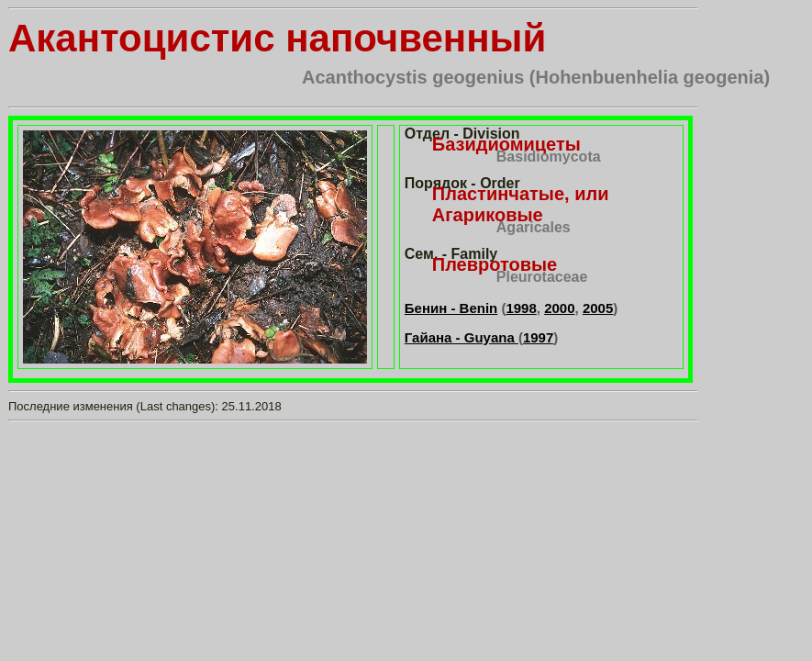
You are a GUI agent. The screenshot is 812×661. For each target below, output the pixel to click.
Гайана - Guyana (462, 337)
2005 (598, 308)
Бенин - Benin (451, 308)
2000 (559, 308)
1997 (538, 337)
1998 (521, 308)
